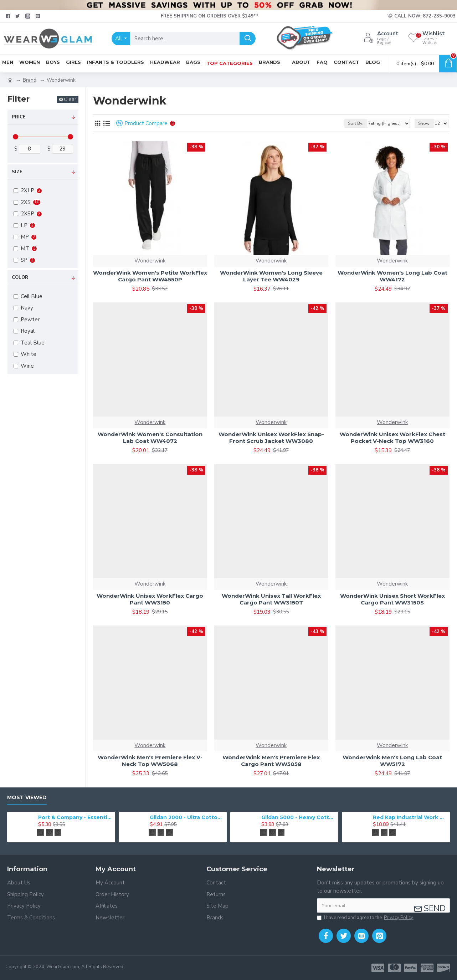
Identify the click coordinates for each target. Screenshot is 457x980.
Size (17, 172)
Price (19, 117)
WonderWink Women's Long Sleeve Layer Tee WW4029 (271, 276)
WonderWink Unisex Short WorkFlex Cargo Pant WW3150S (392, 599)
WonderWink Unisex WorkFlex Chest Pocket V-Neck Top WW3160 (392, 438)
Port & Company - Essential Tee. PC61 (75, 817)
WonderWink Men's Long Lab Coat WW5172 (392, 761)
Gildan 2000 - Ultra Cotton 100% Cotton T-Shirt (187, 817)
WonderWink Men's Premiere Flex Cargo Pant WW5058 (271, 761)
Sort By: (356, 123)
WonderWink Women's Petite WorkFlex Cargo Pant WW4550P (150, 276)
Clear (70, 99)
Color (20, 277)
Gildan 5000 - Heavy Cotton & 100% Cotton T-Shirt (299, 817)
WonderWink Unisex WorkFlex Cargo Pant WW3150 (150, 599)
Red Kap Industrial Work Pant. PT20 (410, 817)
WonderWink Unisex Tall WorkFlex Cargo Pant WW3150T (271, 599)
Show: (424, 123)
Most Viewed (27, 798)
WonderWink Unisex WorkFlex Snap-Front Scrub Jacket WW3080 (271, 438)
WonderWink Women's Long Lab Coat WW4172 (392, 276)
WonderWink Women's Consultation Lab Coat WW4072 (150, 438)
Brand (30, 80)
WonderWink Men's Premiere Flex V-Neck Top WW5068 (150, 761)
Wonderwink (150, 261)
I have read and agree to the (366, 918)
